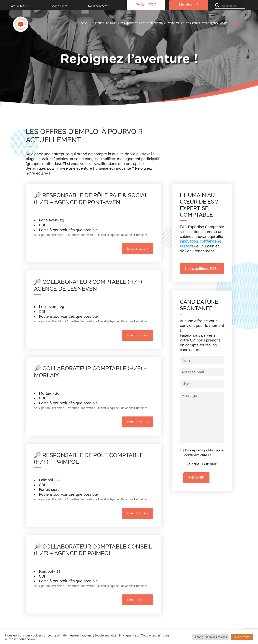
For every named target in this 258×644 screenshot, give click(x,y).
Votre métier (176, 23)
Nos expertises (128, 23)
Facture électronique (152, 23)
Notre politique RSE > (202, 269)
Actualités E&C (21, 6)
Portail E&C (146, 5)
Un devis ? (189, 5)
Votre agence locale (214, 23)
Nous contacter (98, 6)
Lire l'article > (138, 248)
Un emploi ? (237, 23)
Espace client (58, 6)
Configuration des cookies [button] (211, 637)
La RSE (111, 23)
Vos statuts (193, 23)
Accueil (83, 23)
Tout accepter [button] (242, 637)
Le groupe (97, 23)
